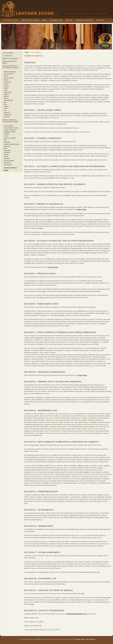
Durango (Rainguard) (11, 144)
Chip (5, 140)
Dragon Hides (9, 126)
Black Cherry (9, 78)
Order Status (77, 13)
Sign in (92, 13)
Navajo (6, 154)
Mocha (6, 96)
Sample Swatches (10, 72)
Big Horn (7, 142)
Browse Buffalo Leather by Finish (10, 121)
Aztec (6, 136)
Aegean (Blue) (9, 74)
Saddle (6, 107)
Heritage (7, 146)
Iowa (6, 148)
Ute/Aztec (7, 163)
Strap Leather (9, 161)
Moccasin (7, 150)
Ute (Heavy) (8, 165)
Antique (7, 134)
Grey (6, 90)
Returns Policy (53, 267)
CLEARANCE (7, 56)
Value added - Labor (11, 128)
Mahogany (8, 92)
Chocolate (8, 82)
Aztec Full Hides (10, 138)
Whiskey (7, 117)
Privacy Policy (82, 375)
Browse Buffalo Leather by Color (10, 67)
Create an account (102, 13)
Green (6, 88)
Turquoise (7, 115)
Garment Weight (10, 132)
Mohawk (7, 152)
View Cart (85, 13)
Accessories (8, 53)
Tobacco (7, 113)
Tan (5, 111)
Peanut (6, 98)
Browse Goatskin (10, 59)
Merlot (6, 94)
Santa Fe (7, 159)
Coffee (6, 84)
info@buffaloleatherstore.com (77, 614)
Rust (5, 104)
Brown (6, 80)
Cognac (7, 86)
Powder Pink (8, 100)
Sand (6, 109)
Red (5, 102)
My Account (68, 13)
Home (27, 52)
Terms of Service (90, 639)
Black (6, 76)
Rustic (6, 157)
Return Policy (82, 209)
